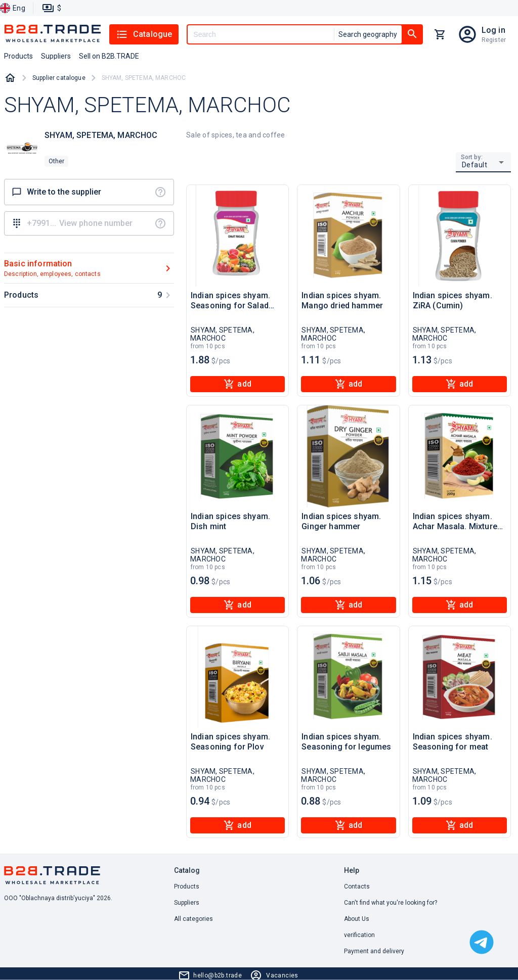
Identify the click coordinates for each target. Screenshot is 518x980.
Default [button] (475, 165)
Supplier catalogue (59, 78)
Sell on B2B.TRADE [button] (109, 56)
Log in (493, 30)
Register (494, 40)
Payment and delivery (374, 951)
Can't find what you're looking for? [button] (391, 903)
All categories (193, 919)
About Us (357, 919)
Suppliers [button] (56, 56)
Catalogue (144, 34)
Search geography (368, 34)
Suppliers (187, 903)
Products (187, 886)
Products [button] (18, 56)
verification (359, 935)
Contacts (357, 886)
